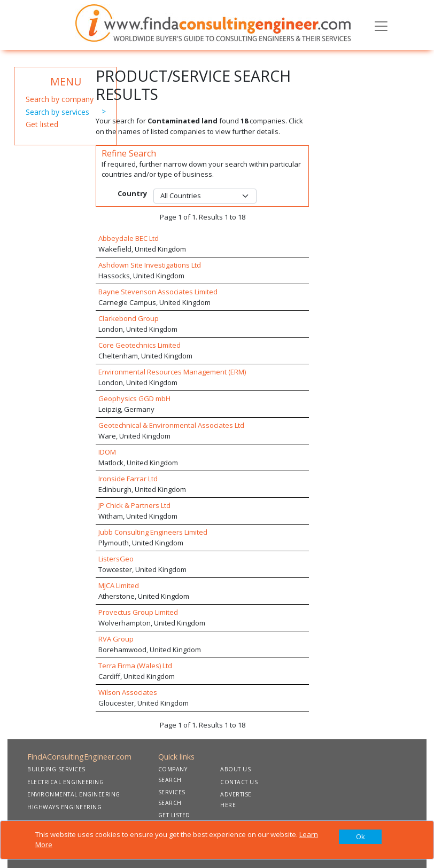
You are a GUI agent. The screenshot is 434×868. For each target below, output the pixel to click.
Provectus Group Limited (138, 612)
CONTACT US (239, 782)
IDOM (107, 452)
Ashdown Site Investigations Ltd (150, 265)
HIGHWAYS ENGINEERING (64, 807)
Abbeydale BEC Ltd (129, 238)
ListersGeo (116, 559)
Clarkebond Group (129, 318)
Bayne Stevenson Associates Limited (158, 292)
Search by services (57, 112)
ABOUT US (235, 769)
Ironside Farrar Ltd (128, 479)
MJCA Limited (119, 585)
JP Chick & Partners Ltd (134, 505)
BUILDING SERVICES (56, 769)
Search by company (60, 99)
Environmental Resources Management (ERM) (172, 372)
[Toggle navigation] (381, 25)
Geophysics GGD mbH (134, 398)
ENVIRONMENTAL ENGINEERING (74, 794)
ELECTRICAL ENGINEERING (65, 782)
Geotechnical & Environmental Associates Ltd (171, 425)
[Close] (360, 837)
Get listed (42, 124)
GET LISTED (174, 815)
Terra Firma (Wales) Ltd (135, 666)
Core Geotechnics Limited (139, 345)
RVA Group (116, 639)
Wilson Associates (128, 692)
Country (132, 193)
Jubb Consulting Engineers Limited (153, 532)
